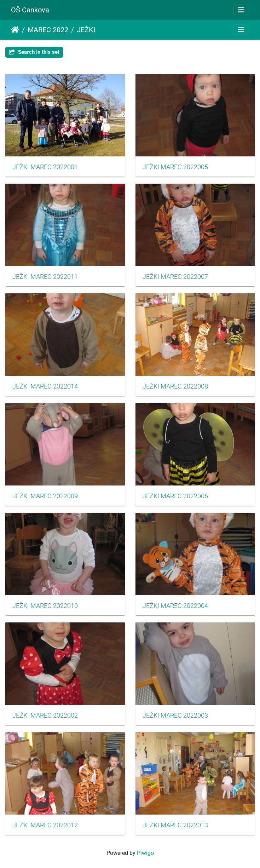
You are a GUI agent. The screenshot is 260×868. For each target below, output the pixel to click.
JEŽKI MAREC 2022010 (45, 606)
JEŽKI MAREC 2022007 (175, 277)
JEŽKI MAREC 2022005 (175, 167)
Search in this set (34, 52)
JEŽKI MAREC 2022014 (45, 386)
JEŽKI (86, 30)
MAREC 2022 (48, 30)
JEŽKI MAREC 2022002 (45, 715)
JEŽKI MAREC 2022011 (45, 277)
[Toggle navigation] (241, 10)
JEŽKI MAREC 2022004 (175, 606)
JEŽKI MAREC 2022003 (175, 715)
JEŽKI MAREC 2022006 (175, 496)
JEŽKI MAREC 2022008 (175, 386)
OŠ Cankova (30, 10)
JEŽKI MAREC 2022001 (45, 167)
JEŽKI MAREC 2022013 (175, 825)
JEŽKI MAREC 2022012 (45, 825)
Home (15, 30)
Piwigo (145, 853)
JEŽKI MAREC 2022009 (45, 496)
